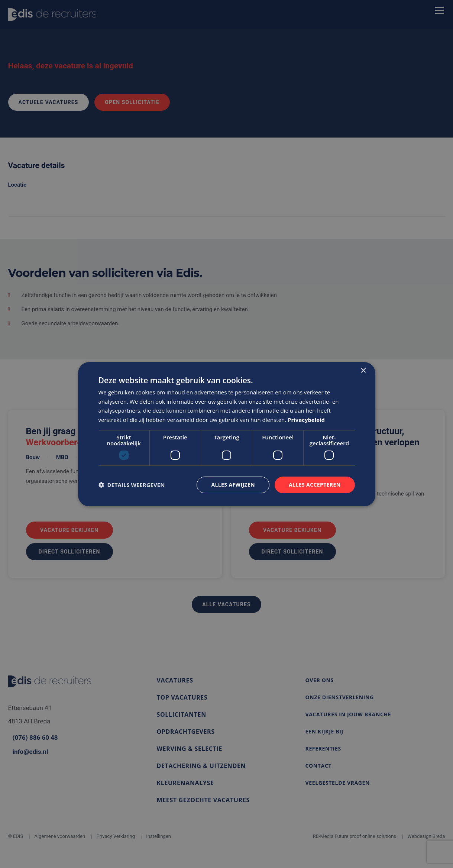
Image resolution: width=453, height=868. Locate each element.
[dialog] (227, 434)
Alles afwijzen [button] (233, 485)
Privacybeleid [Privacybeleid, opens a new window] (306, 420)
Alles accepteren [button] (315, 485)
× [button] (363, 370)
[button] (132, 485)
